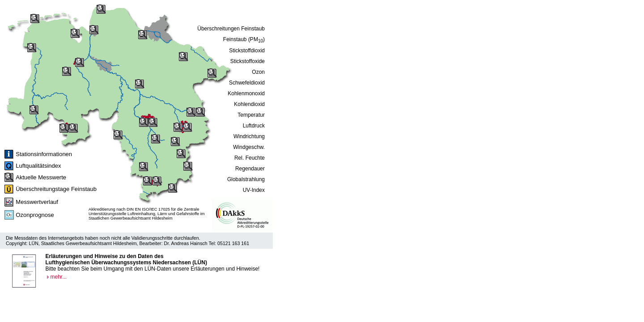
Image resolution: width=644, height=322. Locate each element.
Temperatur (251, 115)
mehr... (59, 277)
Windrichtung (249, 136)
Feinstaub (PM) (244, 40)
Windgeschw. (249, 147)
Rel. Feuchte (250, 158)
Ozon (258, 72)
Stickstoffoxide (248, 61)
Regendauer (250, 169)
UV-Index (254, 190)
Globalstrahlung (246, 179)
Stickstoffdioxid (247, 51)
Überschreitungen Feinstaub (231, 29)
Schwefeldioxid (247, 83)
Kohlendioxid (249, 104)
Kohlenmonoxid (246, 93)
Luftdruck (254, 126)
